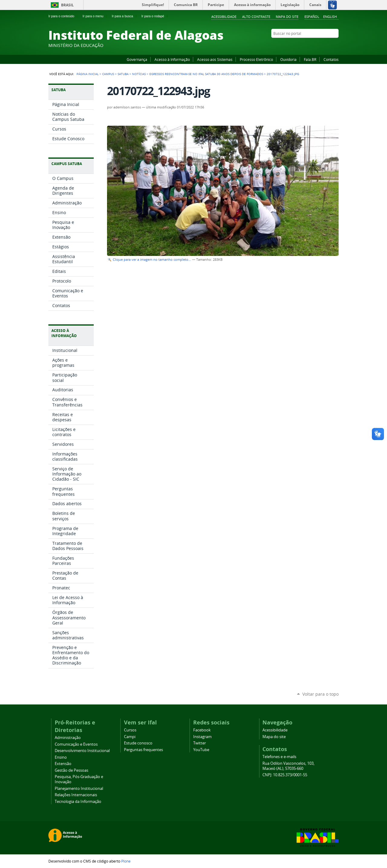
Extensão (63, 764)
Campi (130, 737)
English (330, 17)
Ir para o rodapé (155, 16)
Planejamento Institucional (79, 788)
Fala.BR (310, 59)
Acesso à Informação (172, 59)
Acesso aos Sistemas (215, 59)
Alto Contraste (256, 17)
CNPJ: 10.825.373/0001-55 (285, 775)
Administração (68, 738)
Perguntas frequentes (143, 750)
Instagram (320, 45)
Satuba (123, 74)
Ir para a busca (125, 16)
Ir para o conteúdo (64, 16)
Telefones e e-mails (279, 757)
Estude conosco (138, 743)
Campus (108, 74)
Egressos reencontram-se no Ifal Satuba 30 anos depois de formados (206, 74)
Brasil (67, 5)
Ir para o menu (95, 16)
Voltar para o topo (320, 694)
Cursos (130, 730)
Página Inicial (88, 74)
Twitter (328, 45)
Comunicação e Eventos (76, 744)
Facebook (305, 45)
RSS (336, 45)
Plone (126, 861)
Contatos (331, 59)
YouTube (313, 45)
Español (312, 17)
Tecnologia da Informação (78, 802)
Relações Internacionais (76, 795)
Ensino (61, 757)
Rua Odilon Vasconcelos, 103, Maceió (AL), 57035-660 (288, 766)
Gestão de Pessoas (72, 770)
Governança (137, 59)
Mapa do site (287, 17)
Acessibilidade (224, 17)
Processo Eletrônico (256, 59)
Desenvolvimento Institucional (82, 751)
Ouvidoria (288, 59)
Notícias (139, 74)
